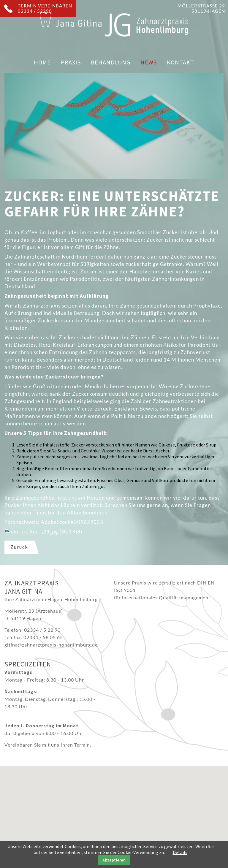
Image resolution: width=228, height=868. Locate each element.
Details (180, 852)
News (149, 62)
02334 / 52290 (35, 11)
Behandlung (111, 62)
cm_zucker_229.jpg (47, 532)
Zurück (19, 547)
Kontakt (180, 62)
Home (42, 62)
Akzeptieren (114, 860)
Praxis (71, 62)
